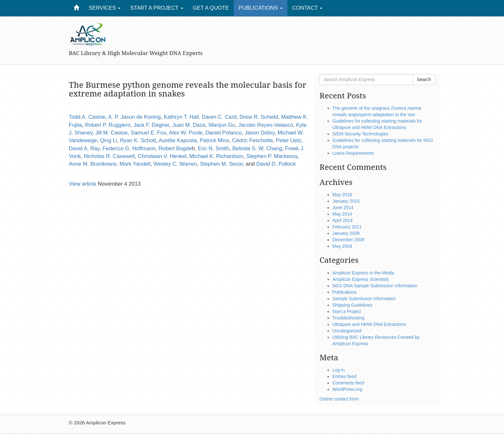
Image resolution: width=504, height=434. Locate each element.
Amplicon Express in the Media (363, 273)
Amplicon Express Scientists (361, 279)
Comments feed (348, 383)
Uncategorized (347, 331)
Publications (261, 8)
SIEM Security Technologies (360, 134)
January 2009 (346, 233)
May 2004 (342, 246)
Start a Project (157, 8)
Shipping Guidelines (352, 305)
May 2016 (342, 195)
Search (424, 79)
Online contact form (339, 399)
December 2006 (348, 240)
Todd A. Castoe (87, 117)
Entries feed (344, 376)
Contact (307, 8)
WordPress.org (347, 389)
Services (105, 8)
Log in (338, 370)
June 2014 (343, 208)
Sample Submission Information (364, 299)
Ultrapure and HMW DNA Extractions (369, 324)
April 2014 (342, 220)
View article (83, 184)
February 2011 (347, 227)
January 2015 (346, 201)
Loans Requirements (353, 153)
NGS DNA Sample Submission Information (375, 286)
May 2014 (342, 214)
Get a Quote (211, 8)
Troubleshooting (348, 318)
